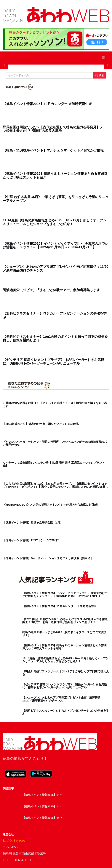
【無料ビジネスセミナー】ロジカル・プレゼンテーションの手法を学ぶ (55, 315)
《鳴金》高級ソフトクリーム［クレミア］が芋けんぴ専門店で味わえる (66, 673)
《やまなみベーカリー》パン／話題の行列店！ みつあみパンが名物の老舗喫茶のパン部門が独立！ (55, 443)
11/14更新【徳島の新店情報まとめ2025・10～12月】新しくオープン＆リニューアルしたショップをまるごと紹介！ (55, 222)
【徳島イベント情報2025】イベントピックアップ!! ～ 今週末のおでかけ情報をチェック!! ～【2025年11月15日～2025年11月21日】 (55, 246)
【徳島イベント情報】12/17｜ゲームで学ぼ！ (31, 540)
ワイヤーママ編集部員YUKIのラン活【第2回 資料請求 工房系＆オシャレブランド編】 (54, 464)
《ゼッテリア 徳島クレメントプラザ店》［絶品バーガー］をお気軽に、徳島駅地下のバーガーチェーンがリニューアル (53, 362)
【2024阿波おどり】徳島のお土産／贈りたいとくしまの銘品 (41, 424)
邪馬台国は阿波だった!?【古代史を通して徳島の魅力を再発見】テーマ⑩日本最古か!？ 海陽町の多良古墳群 (55, 129)
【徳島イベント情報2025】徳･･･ (43, 818)
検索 (100, 75)
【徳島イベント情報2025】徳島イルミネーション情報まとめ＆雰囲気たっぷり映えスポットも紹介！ (55, 176)
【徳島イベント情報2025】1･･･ (42, 795)
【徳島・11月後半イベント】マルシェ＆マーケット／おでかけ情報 (53, 150)
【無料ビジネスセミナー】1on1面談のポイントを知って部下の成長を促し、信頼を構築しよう (55, 339)
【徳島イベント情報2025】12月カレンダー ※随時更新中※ (47, 104)
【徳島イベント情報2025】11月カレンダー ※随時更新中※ (59, 606)
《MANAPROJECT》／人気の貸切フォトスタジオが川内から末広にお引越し (51, 505)
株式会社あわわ (14, 841)
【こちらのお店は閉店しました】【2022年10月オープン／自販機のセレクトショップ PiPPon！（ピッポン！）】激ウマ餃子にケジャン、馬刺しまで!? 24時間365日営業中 (56, 485)
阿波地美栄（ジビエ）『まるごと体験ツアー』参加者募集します (51, 290)
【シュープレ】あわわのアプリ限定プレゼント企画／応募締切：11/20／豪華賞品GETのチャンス (56, 269)
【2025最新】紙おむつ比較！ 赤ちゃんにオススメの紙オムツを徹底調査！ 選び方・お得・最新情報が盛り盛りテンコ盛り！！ (65, 621)
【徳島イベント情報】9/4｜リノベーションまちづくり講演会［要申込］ (48, 558)
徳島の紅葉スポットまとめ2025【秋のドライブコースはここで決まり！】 (64, 634)
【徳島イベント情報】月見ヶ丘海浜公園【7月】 (33, 523)
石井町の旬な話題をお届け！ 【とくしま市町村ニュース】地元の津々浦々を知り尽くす (55, 405)
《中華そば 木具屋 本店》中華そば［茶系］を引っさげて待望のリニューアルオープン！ (56, 199)
